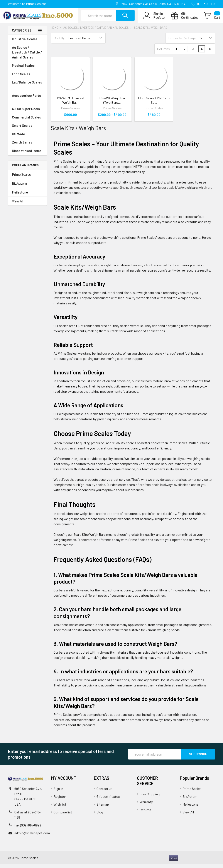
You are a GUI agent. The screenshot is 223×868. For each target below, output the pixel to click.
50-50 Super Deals (26, 112)
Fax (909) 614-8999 (28, 829)
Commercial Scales (26, 121)
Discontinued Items (27, 154)
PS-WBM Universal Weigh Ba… (70, 104)
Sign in (58, 792)
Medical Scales (27, 69)
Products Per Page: (183, 42)
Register (155, 20)
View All (18, 205)
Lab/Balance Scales (27, 89)
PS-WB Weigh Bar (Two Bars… (112, 104)
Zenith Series (22, 146)
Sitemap (103, 808)
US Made (19, 138)
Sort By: (60, 42)
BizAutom (19, 187)
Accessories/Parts (27, 102)
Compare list (63, 816)
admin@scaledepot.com (32, 837)
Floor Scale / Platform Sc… (154, 104)
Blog (100, 816)
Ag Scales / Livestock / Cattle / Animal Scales (27, 56)
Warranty (146, 806)
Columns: (164, 53)
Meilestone (20, 196)
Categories (22, 34)
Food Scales (27, 78)
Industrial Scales (27, 43)
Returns (145, 814)
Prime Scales (21, 178)
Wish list (60, 808)
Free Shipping (150, 798)
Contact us (104, 792)
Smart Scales (22, 129)
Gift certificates (108, 800)
